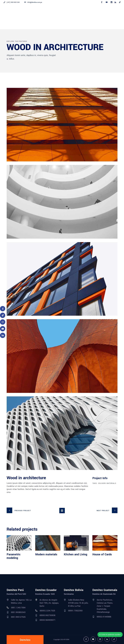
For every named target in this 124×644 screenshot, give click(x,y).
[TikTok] (3, 315)
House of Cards (102, 554)
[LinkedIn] (3, 335)
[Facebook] (3, 309)
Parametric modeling (14, 556)
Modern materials (46, 554)
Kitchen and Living (76, 554)
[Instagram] (3, 322)
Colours (102, 483)
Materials (111, 483)
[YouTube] (3, 329)
